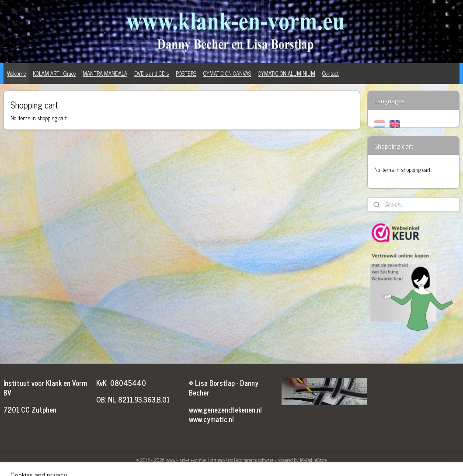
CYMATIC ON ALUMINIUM (287, 73)
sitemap (218, 460)
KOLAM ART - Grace (54, 73)
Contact (331, 73)
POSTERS (186, 73)
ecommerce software (255, 460)
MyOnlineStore (313, 460)
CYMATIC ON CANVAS (227, 73)
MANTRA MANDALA (105, 73)
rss (230, 460)
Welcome (16, 73)
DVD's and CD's (151, 73)
